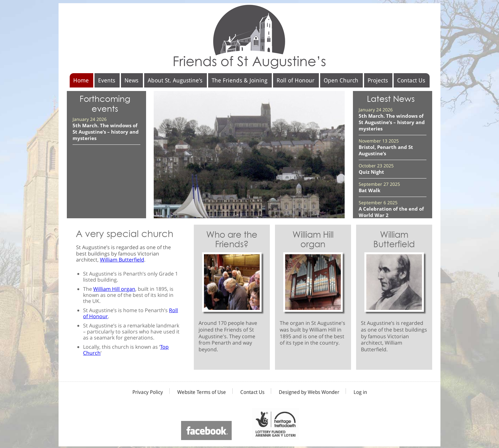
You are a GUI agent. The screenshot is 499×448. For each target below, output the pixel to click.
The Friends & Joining (239, 80)
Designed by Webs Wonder (309, 392)
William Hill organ (114, 289)
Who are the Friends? (232, 239)
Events (107, 80)
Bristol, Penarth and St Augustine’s (386, 150)
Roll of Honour (295, 80)
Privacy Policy (148, 392)
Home (81, 80)
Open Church (341, 80)
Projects (378, 80)
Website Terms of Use (202, 392)
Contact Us (411, 80)
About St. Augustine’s (175, 80)
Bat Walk (369, 190)
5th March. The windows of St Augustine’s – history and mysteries (106, 132)
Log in (360, 392)
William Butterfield (122, 260)
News (131, 80)
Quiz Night (371, 172)
